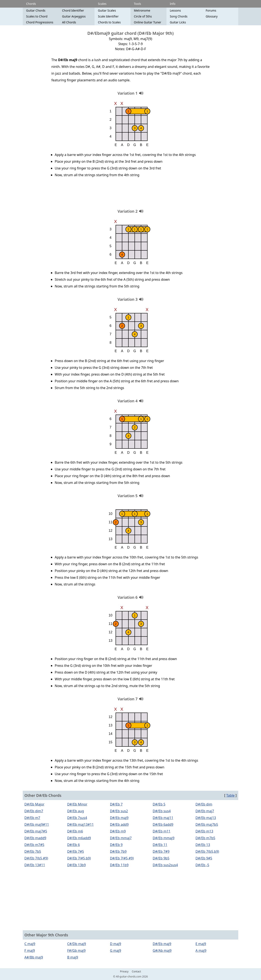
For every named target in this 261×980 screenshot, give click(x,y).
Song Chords (179, 16)
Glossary (212, 16)
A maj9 (201, 950)
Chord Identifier (73, 10)
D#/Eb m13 (204, 831)
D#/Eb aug (76, 811)
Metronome (142, 10)
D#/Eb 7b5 (33, 851)
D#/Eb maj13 (206, 818)
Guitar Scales (107, 10)
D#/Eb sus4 (162, 811)
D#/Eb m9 (118, 831)
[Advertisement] (130, 195)
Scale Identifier (108, 16)
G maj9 (115, 950)
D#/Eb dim (204, 804)
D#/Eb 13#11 (35, 865)
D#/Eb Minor (77, 804)
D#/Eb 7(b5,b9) (207, 851)
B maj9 (73, 957)
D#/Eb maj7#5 (36, 831)
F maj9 (30, 950)
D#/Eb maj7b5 (207, 824)
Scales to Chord (37, 16)
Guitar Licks (178, 22)
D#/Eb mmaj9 (164, 838)
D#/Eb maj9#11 (37, 824)
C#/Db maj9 (77, 944)
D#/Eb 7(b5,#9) (36, 858)
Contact (136, 972)
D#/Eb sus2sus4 (165, 865)
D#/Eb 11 (160, 845)
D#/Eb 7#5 (76, 851)
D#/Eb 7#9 (161, 851)
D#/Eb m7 (32, 818)
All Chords (69, 22)
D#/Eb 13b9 (76, 865)
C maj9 (30, 944)
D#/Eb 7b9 (118, 851)
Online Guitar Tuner (148, 22)
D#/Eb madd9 (35, 838)
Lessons (175, 10)
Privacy (124, 972)
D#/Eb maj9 (119, 818)
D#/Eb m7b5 (205, 838)
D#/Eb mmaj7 (121, 838)
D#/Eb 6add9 (163, 824)
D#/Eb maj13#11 (80, 824)
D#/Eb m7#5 (34, 845)
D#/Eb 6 (73, 845)
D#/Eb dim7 (34, 811)
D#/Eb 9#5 (204, 858)
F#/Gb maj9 (76, 950)
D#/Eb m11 (162, 831)
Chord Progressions (40, 22)
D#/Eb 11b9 (119, 865)
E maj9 (201, 944)
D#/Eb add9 (119, 824)
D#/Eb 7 (116, 804)
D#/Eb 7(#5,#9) (122, 858)
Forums (211, 10)
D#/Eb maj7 (205, 811)
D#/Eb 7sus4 (77, 818)
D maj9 (115, 944)
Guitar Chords (36, 10)
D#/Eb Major (34, 804)
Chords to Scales (109, 22)
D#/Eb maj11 (163, 818)
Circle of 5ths (143, 16)
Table (230, 795)
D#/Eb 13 (203, 845)
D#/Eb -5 (202, 865)
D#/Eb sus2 (119, 811)
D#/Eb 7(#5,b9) (79, 858)
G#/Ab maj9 (162, 950)
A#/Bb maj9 (34, 957)
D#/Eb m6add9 (79, 838)
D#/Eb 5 (159, 804)
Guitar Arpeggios (74, 16)
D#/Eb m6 (75, 831)
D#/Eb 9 (116, 845)
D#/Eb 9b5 (161, 858)
